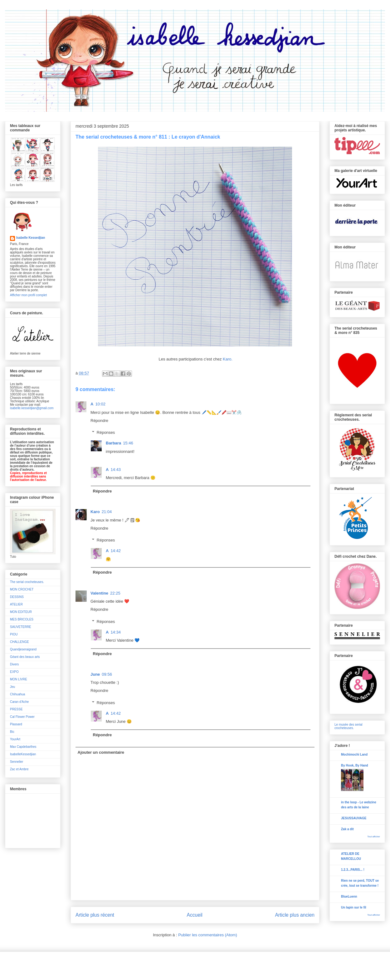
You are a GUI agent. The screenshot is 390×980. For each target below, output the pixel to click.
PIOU (14, 634)
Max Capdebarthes (23, 747)
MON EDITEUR (21, 612)
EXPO (14, 672)
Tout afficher (374, 837)
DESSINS (17, 597)
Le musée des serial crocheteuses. (349, 726)
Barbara (113, 443)
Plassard (16, 724)
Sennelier (17, 762)
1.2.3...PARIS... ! (353, 870)
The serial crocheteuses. (27, 582)
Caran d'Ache (19, 702)
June (95, 674)
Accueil (195, 915)
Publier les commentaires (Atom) (208, 935)
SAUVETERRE (21, 627)
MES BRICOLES (22, 619)
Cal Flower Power (22, 717)
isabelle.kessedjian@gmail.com (32, 408)
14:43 (116, 470)
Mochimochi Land (354, 755)
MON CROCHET (22, 589)
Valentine (99, 593)
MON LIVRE (19, 679)
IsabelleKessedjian (23, 754)
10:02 (100, 404)
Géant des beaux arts (25, 657)
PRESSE (16, 709)
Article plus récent (95, 915)
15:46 (128, 443)
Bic (12, 732)
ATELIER (16, 604)
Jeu (12, 687)
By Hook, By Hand (355, 765)
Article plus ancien (295, 915)
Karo (95, 512)
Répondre (99, 421)
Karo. (227, 359)
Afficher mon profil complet (28, 295)
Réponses (106, 432)
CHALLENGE (19, 642)
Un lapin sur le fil (354, 907)
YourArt (15, 739)
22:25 (115, 593)
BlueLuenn (349, 897)
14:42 (116, 551)
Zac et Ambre (19, 769)
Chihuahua (17, 694)
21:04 (107, 512)
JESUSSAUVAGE (354, 818)
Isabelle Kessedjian (31, 238)
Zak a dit (347, 829)
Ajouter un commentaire (101, 752)
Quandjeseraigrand (23, 649)
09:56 (107, 674)
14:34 (116, 632)
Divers (14, 664)
